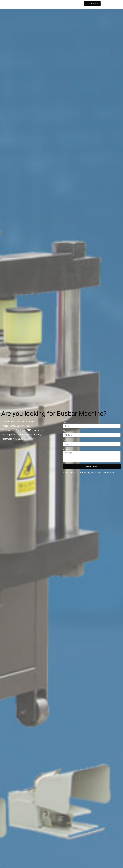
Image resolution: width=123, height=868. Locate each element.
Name (65, 422)
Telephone (67, 431)
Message (66, 449)
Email (65, 440)
